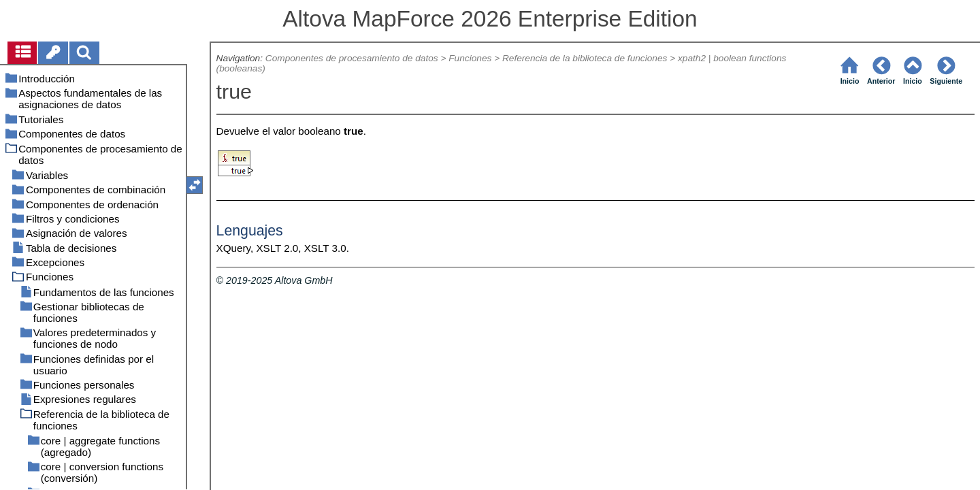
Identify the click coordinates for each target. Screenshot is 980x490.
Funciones (470, 58)
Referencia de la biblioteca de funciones (585, 58)
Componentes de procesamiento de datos (352, 58)
